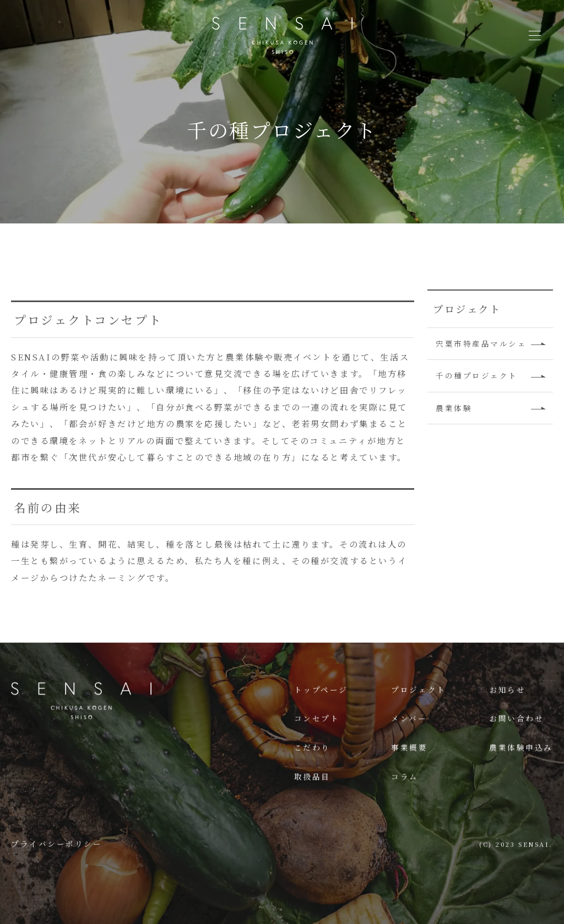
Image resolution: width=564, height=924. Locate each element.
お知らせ (507, 714)
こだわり (312, 773)
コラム (405, 802)
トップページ (321, 714)
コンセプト (317, 743)
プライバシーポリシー (57, 868)
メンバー (409, 743)
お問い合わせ (516, 743)
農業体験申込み (521, 773)
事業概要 (409, 773)
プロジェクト (418, 714)
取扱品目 (312, 802)
